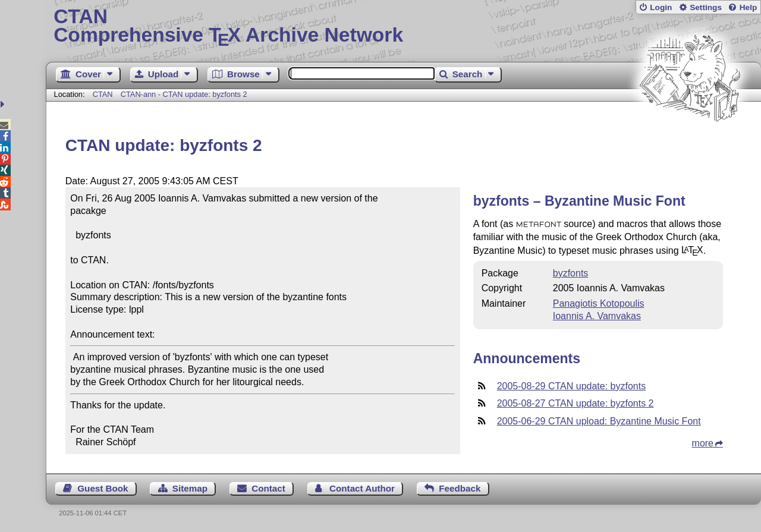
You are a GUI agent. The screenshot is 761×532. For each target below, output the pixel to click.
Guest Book (103, 488)
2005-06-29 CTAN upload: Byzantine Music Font (599, 421)
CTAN (103, 94)
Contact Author (362, 488)
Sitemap (190, 488)
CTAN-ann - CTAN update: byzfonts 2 (184, 94)
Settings (706, 7)
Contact (268, 488)
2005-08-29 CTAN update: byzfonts (572, 386)
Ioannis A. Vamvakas (597, 316)
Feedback (460, 488)
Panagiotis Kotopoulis (599, 303)
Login (661, 7)
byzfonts (571, 273)
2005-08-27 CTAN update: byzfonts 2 (576, 403)
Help (749, 7)
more (703, 443)
